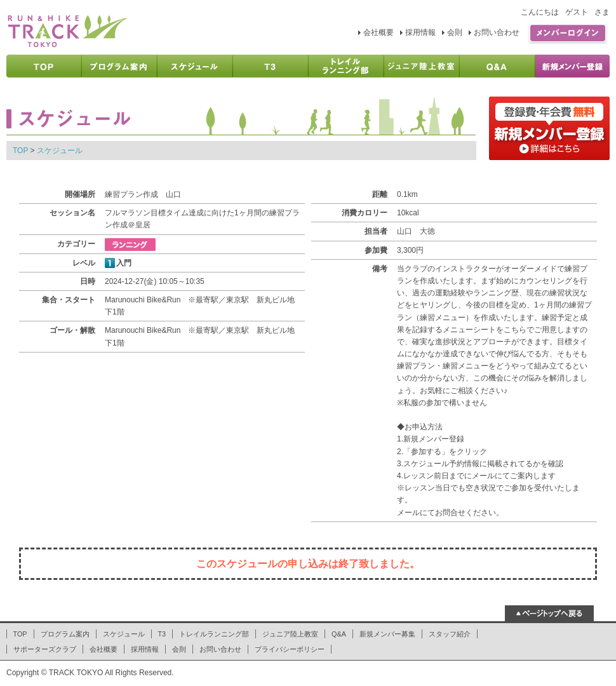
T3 (162, 634)
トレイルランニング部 (214, 634)
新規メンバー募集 (387, 634)
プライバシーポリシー (290, 649)
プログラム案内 (65, 634)
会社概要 (378, 32)
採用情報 (420, 32)
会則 (455, 32)
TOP (20, 151)
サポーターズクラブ (45, 649)
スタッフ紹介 (450, 634)
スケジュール (60, 151)
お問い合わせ (497, 32)
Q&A (339, 634)
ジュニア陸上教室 (290, 634)
